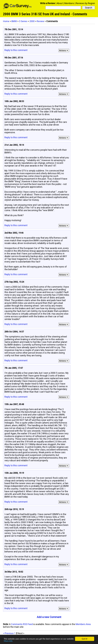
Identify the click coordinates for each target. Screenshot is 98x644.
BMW (14, 21)
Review (40, 21)
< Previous (8, 633)
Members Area (83, 624)
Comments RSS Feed (22, 624)
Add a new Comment (49, 617)
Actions (64, 51)
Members (69, 3)
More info (8, 641)
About (60, 3)
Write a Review (48, 3)
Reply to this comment (16, 50)
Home (6, 21)
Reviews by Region (85, 3)
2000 (32, 21)
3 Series (23, 21)
